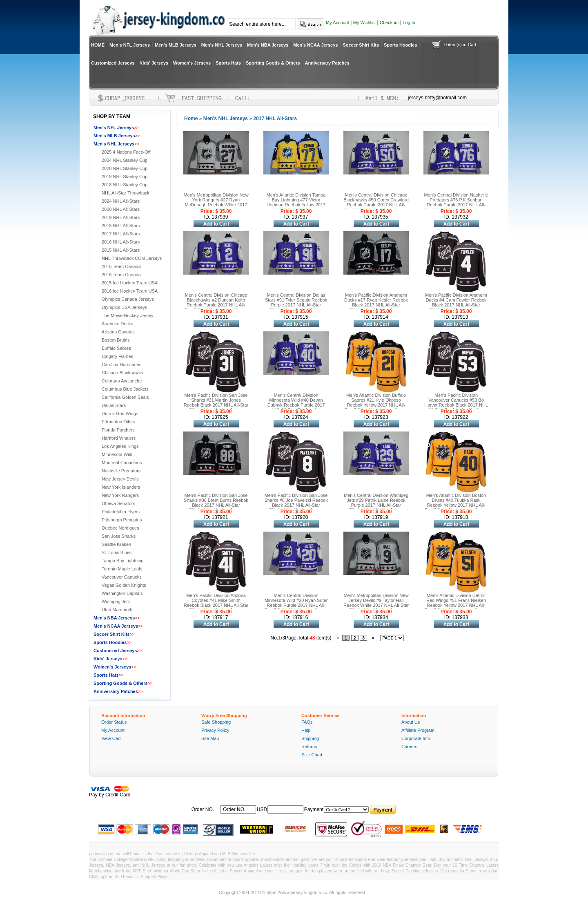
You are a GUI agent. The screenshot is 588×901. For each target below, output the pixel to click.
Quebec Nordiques (120, 528)
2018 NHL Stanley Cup (125, 185)
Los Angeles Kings (120, 446)
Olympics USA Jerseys (124, 307)
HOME (98, 45)
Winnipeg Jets (116, 601)
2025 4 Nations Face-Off (126, 152)
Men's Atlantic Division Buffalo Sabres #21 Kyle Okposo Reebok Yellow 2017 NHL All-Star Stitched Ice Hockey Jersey (376, 402)
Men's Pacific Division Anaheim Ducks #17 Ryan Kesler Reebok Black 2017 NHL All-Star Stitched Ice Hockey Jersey (376, 302)
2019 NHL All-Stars (121, 217)
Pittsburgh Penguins (122, 520)
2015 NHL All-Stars (121, 250)
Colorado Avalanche (122, 381)
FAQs (307, 722)
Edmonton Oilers (118, 422)
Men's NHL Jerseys (222, 45)
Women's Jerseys (192, 63)
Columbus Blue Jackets (125, 389)
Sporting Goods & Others (273, 63)
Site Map (210, 738)
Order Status (114, 722)
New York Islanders (121, 487)
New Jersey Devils (120, 479)
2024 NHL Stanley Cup (125, 160)
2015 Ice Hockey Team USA (130, 283)
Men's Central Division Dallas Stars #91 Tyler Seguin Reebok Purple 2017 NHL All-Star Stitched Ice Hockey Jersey (296, 302)
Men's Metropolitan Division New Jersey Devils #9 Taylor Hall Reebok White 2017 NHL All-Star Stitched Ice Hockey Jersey (376, 603)
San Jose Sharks (119, 536)
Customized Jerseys (113, 63)
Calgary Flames (117, 356)
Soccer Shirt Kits (361, 45)
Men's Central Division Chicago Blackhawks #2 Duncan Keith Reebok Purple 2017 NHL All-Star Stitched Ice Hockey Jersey (216, 302)
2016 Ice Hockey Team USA (130, 291)
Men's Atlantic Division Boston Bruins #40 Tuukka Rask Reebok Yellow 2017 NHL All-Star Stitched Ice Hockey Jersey (456, 503)
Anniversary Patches (327, 63)
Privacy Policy (215, 730)
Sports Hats (228, 63)
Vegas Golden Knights (124, 585)
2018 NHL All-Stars (121, 226)
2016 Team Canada (121, 275)
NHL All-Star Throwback (126, 193)
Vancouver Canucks (122, 577)
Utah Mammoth (117, 610)
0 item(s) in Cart (460, 45)
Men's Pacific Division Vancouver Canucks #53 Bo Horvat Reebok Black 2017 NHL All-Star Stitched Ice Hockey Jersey (456, 405)
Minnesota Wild (117, 454)
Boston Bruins (116, 340)
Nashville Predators (121, 471)
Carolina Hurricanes (121, 364)
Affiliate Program (418, 730)
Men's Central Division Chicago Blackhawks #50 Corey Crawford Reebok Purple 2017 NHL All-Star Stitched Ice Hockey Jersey (376, 202)
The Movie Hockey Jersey (128, 315)
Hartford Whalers (119, 438)
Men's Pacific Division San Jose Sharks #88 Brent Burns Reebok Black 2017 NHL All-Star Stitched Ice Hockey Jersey (216, 503)
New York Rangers (120, 495)
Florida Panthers (118, 430)
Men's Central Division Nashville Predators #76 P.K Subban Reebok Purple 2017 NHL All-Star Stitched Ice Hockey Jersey (456, 202)
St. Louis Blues (117, 552)
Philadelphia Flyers (121, 512)
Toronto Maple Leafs (122, 569)
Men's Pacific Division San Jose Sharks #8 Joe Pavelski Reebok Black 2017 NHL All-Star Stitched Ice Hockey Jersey (296, 503)
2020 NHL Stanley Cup (125, 168)
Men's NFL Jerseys (130, 45)
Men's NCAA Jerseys (315, 45)
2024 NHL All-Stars (121, 201)
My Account (337, 22)
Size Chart (312, 755)
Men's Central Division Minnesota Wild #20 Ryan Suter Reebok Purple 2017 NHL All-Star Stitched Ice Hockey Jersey (296, 603)
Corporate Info (416, 738)
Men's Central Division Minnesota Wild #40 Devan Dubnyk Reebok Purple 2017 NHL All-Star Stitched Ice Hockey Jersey (296, 405)
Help (306, 730)
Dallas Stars (114, 405)
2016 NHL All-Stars (121, 242)
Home (191, 118)
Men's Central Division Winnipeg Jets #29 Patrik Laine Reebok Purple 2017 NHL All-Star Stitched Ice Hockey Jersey (376, 503)
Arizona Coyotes (118, 332)
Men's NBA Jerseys (268, 45)
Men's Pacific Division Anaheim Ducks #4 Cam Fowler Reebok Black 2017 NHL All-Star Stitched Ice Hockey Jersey (456, 302)
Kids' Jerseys (154, 63)
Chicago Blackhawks (122, 373)
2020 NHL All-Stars (121, 209)
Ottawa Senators (118, 503)
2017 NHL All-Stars (121, 234)
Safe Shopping (216, 722)
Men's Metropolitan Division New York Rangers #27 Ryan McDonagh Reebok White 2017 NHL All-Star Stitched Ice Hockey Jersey (216, 205)
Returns (309, 747)
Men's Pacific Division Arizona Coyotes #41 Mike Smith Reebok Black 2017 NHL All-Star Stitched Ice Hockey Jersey (216, 603)
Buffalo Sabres (116, 348)
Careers (409, 747)
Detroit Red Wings (120, 414)
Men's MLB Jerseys (176, 45)
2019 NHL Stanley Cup (125, 177)
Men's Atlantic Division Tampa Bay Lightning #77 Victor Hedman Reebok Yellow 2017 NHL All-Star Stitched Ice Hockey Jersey (296, 205)
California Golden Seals (125, 397)
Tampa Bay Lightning (123, 561)
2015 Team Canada (121, 266)
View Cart (111, 738)
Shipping (310, 738)
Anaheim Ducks (117, 324)
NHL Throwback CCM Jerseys (132, 258)
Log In (409, 22)
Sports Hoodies (400, 45)
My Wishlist (365, 22)
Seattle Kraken (116, 544)
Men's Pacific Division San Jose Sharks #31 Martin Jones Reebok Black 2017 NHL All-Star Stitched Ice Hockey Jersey (216, 402)
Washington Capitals (122, 593)
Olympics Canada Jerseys (128, 299)
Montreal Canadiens (122, 463)
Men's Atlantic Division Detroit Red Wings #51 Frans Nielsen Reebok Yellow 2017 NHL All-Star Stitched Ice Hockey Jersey (456, 603)
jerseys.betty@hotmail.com (437, 98)
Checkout (389, 22)
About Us (411, 722)
